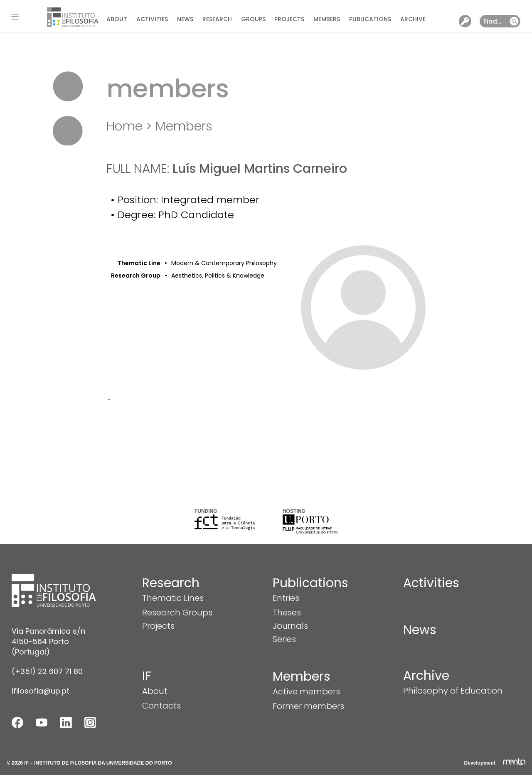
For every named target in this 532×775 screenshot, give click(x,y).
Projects (289, 19)
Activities (152, 19)
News (185, 19)
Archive (413, 19)
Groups (253, 19)
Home (124, 126)
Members (327, 19)
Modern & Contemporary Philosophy (224, 263)
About (117, 19)
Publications (370, 19)
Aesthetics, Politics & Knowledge (218, 276)
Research (217, 19)
